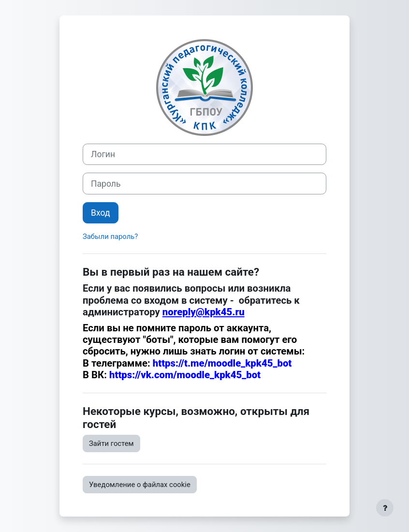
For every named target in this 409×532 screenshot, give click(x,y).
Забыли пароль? (110, 236)
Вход (101, 213)
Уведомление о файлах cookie (140, 485)
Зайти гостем (111, 443)
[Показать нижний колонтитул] (385, 508)
